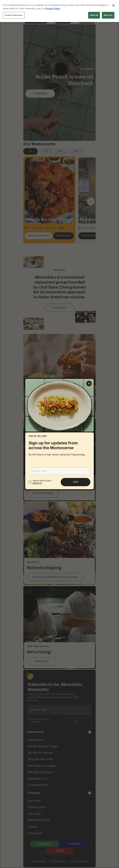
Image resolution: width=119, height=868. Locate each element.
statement (37, 483)
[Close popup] (89, 384)
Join (76, 482)
